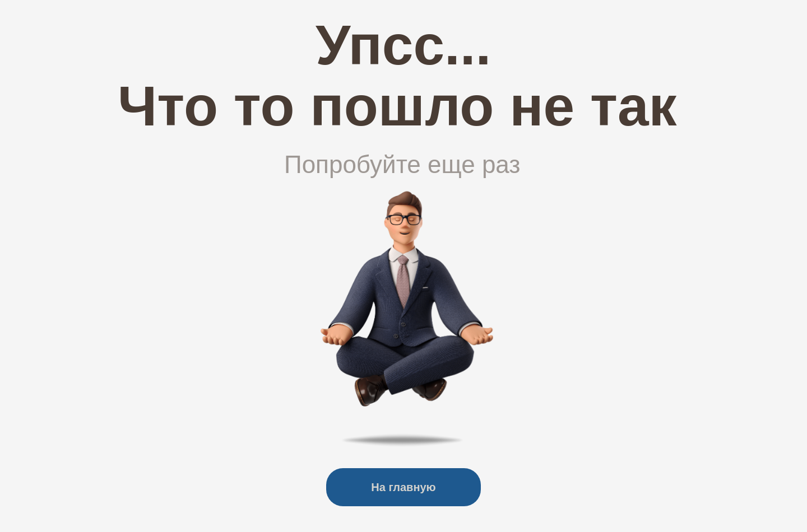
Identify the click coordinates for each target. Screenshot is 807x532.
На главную (403, 487)
